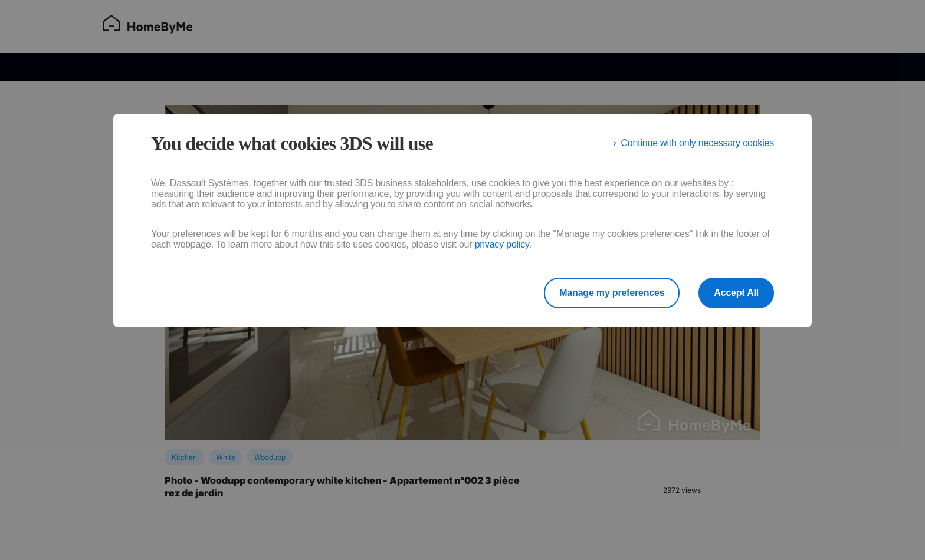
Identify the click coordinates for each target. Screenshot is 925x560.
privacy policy (502, 244)
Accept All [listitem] (736, 293)
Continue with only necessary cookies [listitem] (697, 143)
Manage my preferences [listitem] (612, 293)
